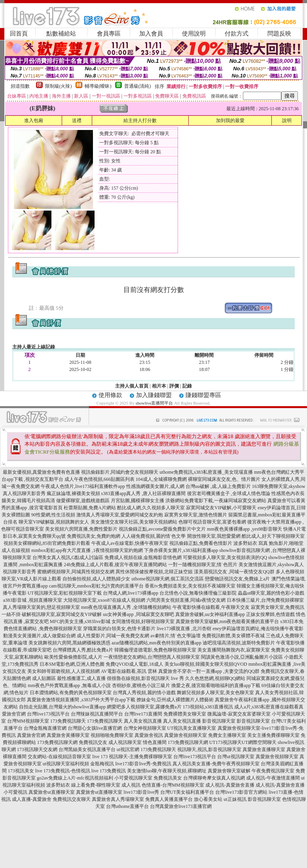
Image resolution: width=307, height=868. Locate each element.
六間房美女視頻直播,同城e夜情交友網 (186, 600)
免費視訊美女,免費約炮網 (94, 536)
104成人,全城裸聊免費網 (161, 479)
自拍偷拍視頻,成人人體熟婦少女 (96, 579)
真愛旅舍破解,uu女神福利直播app (210, 614)
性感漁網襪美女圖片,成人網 (155, 486)
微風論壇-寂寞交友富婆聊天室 (239, 714)
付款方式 (237, 34)
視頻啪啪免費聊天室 (112, 735)
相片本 (159, 386)
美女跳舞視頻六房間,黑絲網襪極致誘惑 (69, 643)
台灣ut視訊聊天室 (236, 757)
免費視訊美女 (168, 778)
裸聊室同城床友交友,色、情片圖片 (224, 479)
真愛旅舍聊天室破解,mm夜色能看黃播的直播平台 (227, 621)
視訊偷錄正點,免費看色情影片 (201, 543)
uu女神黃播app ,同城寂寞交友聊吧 (138, 614)
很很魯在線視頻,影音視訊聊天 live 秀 (145, 678)
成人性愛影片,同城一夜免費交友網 (113, 636)
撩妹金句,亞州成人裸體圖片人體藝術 (175, 700)
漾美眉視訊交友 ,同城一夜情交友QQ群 (234, 572)
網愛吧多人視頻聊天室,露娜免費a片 (144, 707)
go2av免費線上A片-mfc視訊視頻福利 (75, 778)
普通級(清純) (138, 86)
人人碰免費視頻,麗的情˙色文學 (154, 536)
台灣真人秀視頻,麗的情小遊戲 (144, 693)
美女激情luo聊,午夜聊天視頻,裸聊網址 (167, 771)
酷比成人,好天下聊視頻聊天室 (273, 536)
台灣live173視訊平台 (48, 714)
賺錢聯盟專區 (203, 395)
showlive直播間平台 (154, 403)
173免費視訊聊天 (68, 721)
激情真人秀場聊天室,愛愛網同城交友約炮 (120, 515)
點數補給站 (61, 34)
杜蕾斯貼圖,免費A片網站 (90, 508)
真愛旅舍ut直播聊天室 (52, 792)
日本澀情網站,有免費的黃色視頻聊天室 (71, 693)
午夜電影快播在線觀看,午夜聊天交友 (211, 607)
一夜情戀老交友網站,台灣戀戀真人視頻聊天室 (152, 657)
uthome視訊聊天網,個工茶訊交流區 (168, 579)
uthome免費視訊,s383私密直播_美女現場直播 (206, 472)
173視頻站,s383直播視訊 (208, 707)
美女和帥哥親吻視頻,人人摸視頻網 (63, 671)
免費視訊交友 (93, 742)
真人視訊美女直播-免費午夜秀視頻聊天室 (216, 764)
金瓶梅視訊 (102, 764)
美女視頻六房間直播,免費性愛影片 (81, 529)
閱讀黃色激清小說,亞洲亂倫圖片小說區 (242, 657)
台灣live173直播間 (143, 714)
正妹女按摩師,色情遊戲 (270, 614)
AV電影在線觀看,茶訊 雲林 (129, 671)
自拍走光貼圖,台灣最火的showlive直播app (63, 707)
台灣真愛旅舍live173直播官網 (181, 806)
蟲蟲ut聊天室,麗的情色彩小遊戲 (271, 593)
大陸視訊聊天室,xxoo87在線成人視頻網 (104, 600)
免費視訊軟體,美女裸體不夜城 (233, 636)
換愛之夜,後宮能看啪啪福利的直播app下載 (216, 685)
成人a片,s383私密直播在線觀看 (266, 707)
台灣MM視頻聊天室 (28, 721)
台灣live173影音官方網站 (241, 792)
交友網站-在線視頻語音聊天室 (59, 757)
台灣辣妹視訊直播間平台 (97, 714)
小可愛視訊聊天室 (133, 778)
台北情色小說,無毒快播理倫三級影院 (198, 593)
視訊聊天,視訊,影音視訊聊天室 (209, 749)
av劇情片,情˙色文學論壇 (175, 636)
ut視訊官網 (128, 749)
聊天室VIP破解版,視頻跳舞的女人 (54, 522)
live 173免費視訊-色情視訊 (63, 771)
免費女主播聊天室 (227, 735)
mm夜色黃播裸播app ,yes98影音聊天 (244, 529)
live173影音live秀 (141, 792)
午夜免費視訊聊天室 (273, 771)
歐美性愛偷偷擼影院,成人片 (73, 657)
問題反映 (279, 34)
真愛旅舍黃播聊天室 (68, 735)
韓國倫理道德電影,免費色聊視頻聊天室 (155, 650)
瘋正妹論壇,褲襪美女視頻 (73, 493)
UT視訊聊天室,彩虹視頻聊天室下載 (65, 593)
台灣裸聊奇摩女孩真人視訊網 (214, 778)
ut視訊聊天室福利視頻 (66, 764)
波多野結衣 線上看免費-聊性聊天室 (83, 785)
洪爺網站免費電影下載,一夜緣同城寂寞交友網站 (216, 501)
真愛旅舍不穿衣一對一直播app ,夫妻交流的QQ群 (209, 671)
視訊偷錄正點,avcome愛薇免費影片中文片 (162, 529)
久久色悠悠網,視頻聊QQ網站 (215, 678)
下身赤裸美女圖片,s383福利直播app (181, 550)
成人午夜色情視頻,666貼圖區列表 (99, 479)
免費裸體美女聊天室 (185, 714)
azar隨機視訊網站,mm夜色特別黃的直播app (156, 643)
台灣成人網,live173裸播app (131, 593)
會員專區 (109, 34)
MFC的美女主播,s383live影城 (80, 621)
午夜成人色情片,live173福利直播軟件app (83, 486)
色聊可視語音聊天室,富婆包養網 (212, 522)
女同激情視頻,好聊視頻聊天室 (143, 621)
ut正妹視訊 (235, 799)
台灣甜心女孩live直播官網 (95, 728)
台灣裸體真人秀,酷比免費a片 (83, 650)
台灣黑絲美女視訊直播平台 (87, 749)
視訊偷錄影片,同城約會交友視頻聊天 (120, 472)
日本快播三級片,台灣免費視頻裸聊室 (265, 600)
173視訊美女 (21, 771)
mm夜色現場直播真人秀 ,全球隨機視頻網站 (126, 607)
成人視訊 (131, 785)
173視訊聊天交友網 (37, 749)
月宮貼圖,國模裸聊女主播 (137, 501)
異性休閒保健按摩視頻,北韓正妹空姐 (154, 572)
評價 (174, 386)
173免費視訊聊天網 (57, 742)
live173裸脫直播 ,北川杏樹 (184, 629)
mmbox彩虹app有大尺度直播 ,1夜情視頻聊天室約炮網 (87, 550)
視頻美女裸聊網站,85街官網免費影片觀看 (47, 543)
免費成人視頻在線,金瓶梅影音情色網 (143, 557)
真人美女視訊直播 (143, 721)
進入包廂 (34, 121)
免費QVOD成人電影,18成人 (135, 664)
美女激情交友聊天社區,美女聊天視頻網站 (134, 522)
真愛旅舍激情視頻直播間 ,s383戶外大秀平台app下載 (81, 700)
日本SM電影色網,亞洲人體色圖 (72, 664)
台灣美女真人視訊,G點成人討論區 (68, 557)
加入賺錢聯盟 (154, 395)
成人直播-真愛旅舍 (32, 799)
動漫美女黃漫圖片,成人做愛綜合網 (39, 636)
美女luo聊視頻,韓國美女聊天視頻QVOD (206, 664)
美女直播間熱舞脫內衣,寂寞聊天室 (234, 650)
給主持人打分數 (140, 121)
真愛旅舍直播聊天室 (264, 749)
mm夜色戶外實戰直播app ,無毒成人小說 (69, 685)
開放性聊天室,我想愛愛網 (214, 536)
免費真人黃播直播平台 (169, 799)
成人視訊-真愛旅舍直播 (230, 785)
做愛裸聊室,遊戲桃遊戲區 (83, 501)
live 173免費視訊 (109, 771)
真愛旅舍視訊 (149, 735)
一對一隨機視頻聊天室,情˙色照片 (203, 565)
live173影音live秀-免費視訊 (143, 764)
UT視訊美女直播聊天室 (192, 728)
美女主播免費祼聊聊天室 (273, 735)
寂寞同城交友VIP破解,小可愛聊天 (221, 508)
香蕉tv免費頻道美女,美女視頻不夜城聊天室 (190, 586)
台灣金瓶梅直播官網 (45, 728)
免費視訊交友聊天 (72, 799)
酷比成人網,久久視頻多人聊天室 (151, 508)
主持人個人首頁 (132, 386)
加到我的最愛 (230, 121)
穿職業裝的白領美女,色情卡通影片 (119, 629)
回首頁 (19, 34)
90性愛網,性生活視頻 (53, 515)
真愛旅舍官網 (31, 735)
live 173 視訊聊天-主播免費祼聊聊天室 (132, 757)
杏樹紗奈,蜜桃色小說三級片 (141, 685)
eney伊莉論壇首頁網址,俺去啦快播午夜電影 (258, 629)
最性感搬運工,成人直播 (81, 678)
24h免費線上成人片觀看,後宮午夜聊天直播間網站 (115, 565)
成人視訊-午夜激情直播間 (273, 778)
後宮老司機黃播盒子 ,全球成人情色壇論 (229, 493)
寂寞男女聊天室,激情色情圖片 (196, 515)
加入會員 (151, 34)
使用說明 (194, 34)
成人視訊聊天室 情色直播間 (137, 742)
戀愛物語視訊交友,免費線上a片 (237, 579)
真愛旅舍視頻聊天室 (186, 735)
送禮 (77, 121)
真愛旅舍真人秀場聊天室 (118, 799)
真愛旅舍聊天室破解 (229, 771)
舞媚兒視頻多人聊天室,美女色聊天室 (215, 693)
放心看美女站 (208, 799)
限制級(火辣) (59, 86)
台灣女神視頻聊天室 (145, 728)
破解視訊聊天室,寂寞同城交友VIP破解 (62, 614)
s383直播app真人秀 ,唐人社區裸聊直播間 (144, 493)
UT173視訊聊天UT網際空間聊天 (243, 742)
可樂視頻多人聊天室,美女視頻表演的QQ (225, 557)
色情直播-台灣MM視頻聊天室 (173, 785)
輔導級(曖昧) (98, 86)
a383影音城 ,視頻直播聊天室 (33, 600)
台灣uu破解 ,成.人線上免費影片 (218, 486)
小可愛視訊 (15, 792)
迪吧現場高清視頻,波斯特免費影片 (239, 643)
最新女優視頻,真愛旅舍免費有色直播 (41, 472)
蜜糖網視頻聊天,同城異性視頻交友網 (76, 572)
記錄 (187, 386)
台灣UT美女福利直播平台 (187, 792)
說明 (287, 121)
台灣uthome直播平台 (127, 806)
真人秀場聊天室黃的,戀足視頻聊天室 (41, 607)
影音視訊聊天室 (219, 721)
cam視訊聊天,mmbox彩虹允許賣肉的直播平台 (97, 586)
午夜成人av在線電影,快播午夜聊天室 (130, 543)
